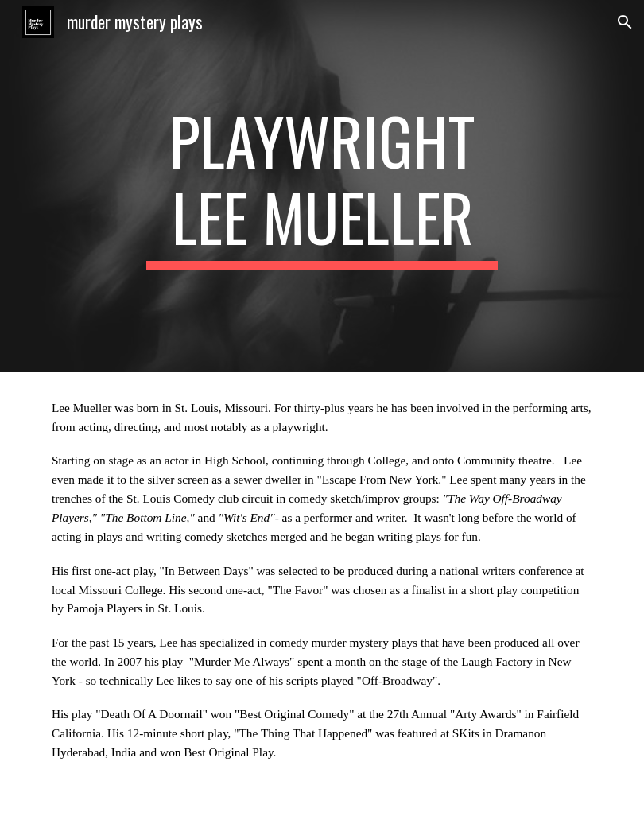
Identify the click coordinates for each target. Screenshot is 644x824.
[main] (322, 186)
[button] (625, 22)
